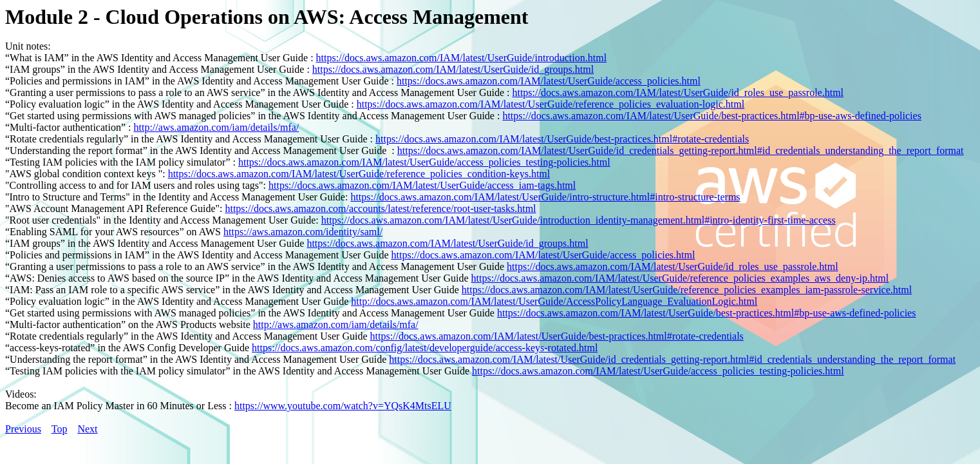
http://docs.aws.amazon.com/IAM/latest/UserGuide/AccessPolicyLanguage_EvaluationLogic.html (554, 301)
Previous (23, 429)
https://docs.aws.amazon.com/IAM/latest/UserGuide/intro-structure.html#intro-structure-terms (545, 197)
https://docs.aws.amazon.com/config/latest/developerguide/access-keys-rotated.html (425, 348)
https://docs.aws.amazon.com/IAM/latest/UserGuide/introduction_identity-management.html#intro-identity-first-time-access (579, 220)
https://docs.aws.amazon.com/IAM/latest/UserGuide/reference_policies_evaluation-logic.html (551, 104)
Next (87, 429)
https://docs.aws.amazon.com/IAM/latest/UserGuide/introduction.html (461, 58)
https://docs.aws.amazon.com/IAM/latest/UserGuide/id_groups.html (453, 69)
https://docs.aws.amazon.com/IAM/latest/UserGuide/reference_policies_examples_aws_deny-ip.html (680, 278)
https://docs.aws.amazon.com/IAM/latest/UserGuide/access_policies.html (549, 81)
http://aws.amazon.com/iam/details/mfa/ (216, 127)
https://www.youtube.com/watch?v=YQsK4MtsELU (343, 406)
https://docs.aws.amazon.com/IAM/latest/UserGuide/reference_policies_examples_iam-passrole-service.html (687, 290)
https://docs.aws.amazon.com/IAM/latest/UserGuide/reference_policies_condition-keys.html (359, 174)
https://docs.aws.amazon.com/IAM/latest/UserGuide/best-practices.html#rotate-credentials (562, 139)
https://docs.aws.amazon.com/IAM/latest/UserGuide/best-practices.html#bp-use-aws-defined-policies (711, 116)
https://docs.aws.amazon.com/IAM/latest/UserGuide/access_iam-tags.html (422, 185)
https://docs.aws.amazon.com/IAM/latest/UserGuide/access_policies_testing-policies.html (424, 162)
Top (60, 429)
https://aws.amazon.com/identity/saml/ (303, 232)
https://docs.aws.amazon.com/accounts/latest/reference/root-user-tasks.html (380, 208)
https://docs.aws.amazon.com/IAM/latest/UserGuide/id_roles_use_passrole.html (678, 92)
